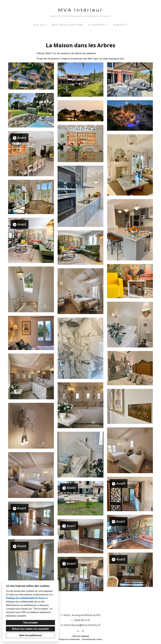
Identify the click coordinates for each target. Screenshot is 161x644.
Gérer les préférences (31, 635)
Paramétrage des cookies (92, 639)
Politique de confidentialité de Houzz (25, 598)
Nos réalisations (68, 25)
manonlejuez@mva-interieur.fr (82, 625)
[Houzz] (78, 631)
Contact (120, 25)
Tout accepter (31, 623)
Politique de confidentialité (69, 639)
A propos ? (98, 25)
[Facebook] (83, 631)
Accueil (40, 25)
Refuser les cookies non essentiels (30, 629)
